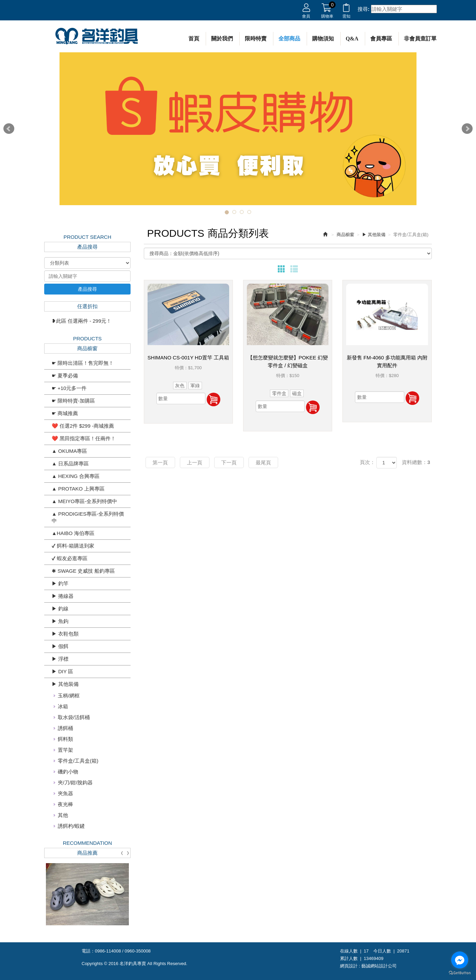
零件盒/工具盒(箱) (78, 761)
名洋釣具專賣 (97, 36)
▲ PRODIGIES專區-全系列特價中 (88, 517)
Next (467, 129)
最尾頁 (263, 462)
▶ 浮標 (60, 659)
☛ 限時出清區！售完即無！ (83, 363)
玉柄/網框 (69, 696)
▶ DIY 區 (62, 671)
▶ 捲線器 (63, 596)
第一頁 (160, 462)
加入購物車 (214, 399)
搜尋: (364, 9)
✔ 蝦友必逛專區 (70, 558)
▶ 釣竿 (60, 583)
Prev (9, 129)
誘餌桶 (65, 728)
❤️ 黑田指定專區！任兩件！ (84, 438)
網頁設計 (349, 966)
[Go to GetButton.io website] (460, 973)
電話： (88, 951)
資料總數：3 (416, 462)
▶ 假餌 (60, 646)
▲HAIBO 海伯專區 (73, 533)
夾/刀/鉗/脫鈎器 (75, 782)
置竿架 (65, 750)
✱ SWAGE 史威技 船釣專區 (83, 571)
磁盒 (297, 393)
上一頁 (195, 462)
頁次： (367, 462)
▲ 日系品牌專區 (70, 464)
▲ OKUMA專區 (69, 451)
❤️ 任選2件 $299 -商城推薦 (83, 426)
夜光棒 (65, 804)
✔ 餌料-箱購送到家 (73, 546)
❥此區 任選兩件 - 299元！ (82, 321)
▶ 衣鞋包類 (65, 634)
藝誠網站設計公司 (379, 966)
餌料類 (65, 739)
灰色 (180, 386)
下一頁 (229, 462)
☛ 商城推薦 (65, 413)
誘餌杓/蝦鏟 (71, 826)
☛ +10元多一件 (69, 388)
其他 (63, 815)
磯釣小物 (68, 772)
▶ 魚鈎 (60, 621)
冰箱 (63, 706)
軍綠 (195, 386)
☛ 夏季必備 (65, 376)
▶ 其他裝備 (65, 684)
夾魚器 (65, 793)
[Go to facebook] (460, 960)
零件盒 (279, 393)
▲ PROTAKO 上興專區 (78, 489)
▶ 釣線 (60, 609)
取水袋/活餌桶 (74, 717)
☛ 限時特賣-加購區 (73, 401)
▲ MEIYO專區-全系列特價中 (84, 501)
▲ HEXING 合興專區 (76, 476)
